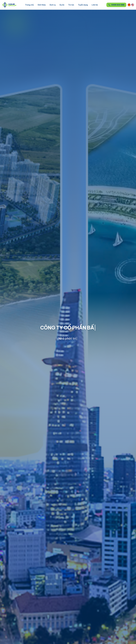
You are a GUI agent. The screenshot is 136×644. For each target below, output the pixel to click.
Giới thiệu (42, 5)
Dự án (62, 5)
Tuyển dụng (83, 5)
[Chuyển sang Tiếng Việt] (129, 5)
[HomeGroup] (9, 5)
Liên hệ (95, 5)
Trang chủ (29, 5)
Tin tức (71, 5)
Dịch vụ (53, 5)
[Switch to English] (133, 5)
